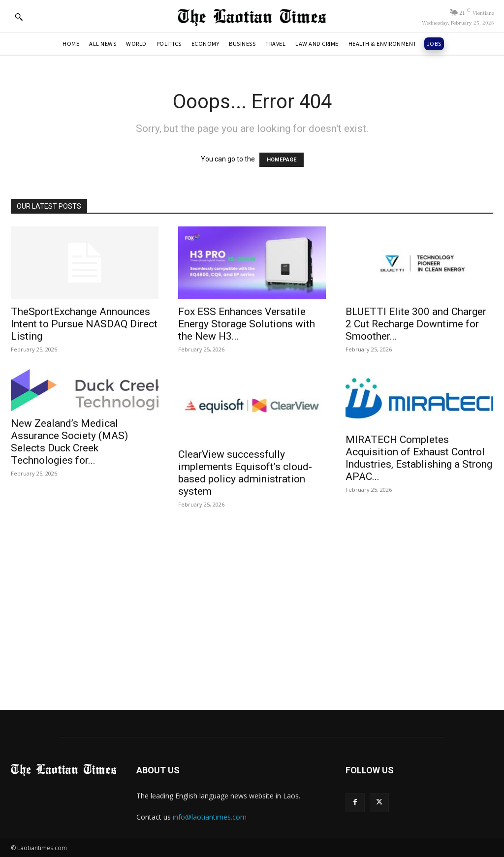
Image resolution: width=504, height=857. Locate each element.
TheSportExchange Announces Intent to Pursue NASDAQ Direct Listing (84, 324)
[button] (19, 17)
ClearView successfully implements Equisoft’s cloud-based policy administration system (245, 473)
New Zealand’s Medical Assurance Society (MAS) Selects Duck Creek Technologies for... (69, 442)
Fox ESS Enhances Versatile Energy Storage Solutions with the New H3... (247, 324)
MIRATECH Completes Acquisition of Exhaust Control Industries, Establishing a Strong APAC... (419, 458)
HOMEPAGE (282, 160)
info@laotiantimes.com (210, 817)
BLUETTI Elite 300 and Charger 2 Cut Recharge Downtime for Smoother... (416, 324)
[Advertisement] (252, 607)
